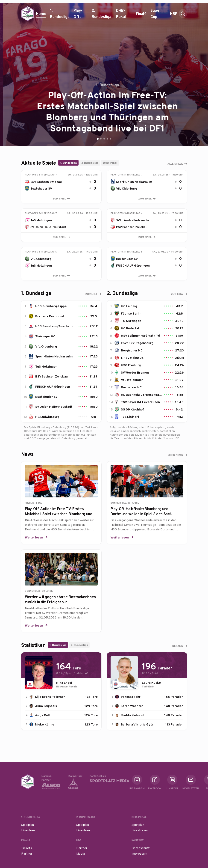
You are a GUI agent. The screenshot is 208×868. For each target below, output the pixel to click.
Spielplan (28, 825)
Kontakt (138, 840)
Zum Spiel (61, 199)
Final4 (141, 15)
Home (41, 14)
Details (178, 646)
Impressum (139, 853)
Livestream (29, 830)
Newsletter (191, 782)
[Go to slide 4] (107, 139)
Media (81, 853)
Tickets (27, 848)
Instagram (137, 782)
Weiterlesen (34, 537)
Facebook (155, 782)
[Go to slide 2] (101, 139)
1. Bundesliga (60, 15)
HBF (174, 15)
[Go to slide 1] (98, 139)
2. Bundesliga (102, 15)
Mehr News (175, 455)
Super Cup (158, 15)
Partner (27, 853)
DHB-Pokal (124, 15)
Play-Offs (78, 13)
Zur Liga (91, 294)
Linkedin (172, 782)
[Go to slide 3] (104, 139)
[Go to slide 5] (111, 139)
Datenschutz (141, 848)
